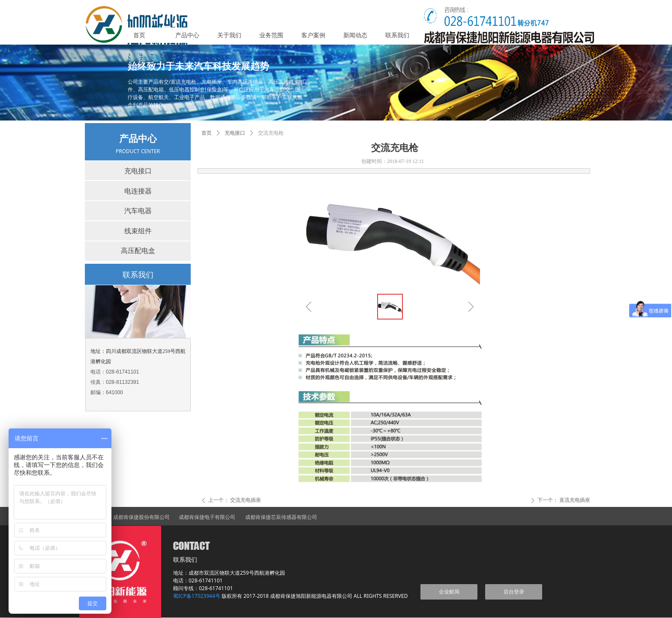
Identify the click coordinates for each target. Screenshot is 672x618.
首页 (207, 133)
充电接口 (235, 133)
